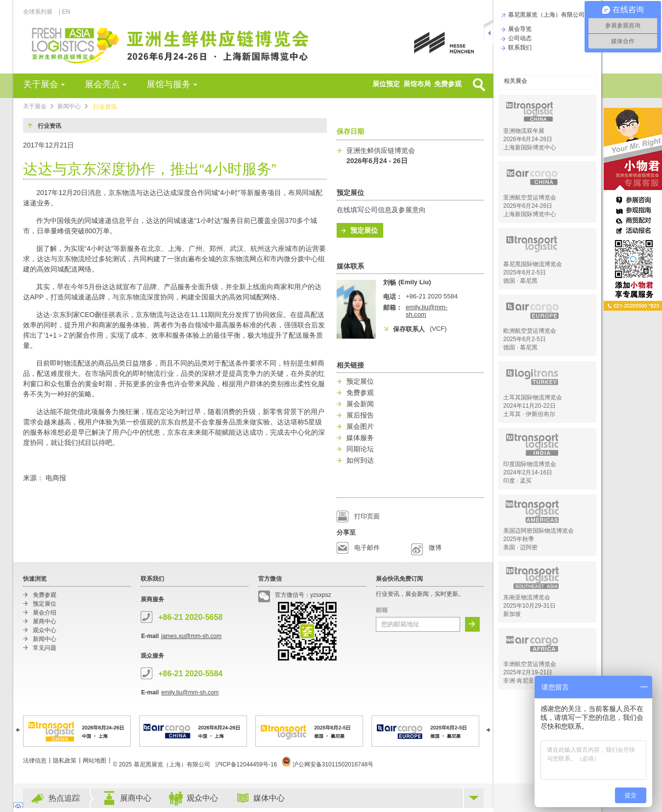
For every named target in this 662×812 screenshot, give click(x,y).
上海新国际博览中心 (530, 148)
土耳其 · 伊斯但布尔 (529, 414)
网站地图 (95, 761)
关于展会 (41, 84)
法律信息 (35, 761)
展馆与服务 (169, 84)
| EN (64, 12)
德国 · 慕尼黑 (520, 281)
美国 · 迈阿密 (520, 547)
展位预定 (386, 84)
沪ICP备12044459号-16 (246, 764)
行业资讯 (105, 107)
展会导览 (519, 29)
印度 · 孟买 (517, 481)
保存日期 (350, 131)
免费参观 (448, 84)
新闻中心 (69, 106)
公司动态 (519, 38)
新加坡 (512, 614)
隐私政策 (65, 761)
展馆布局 (417, 84)
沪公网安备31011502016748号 (328, 764)
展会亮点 (102, 84)
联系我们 (519, 48)
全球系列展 (40, 12)
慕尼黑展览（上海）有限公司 (545, 15)
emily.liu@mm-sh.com (190, 692)
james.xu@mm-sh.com (191, 636)
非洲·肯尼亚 (519, 681)
